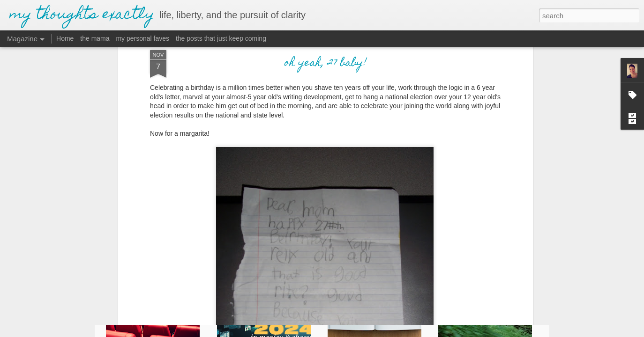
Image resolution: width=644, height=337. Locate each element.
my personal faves (142, 38)
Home (65, 38)
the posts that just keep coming (221, 38)
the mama (95, 38)
